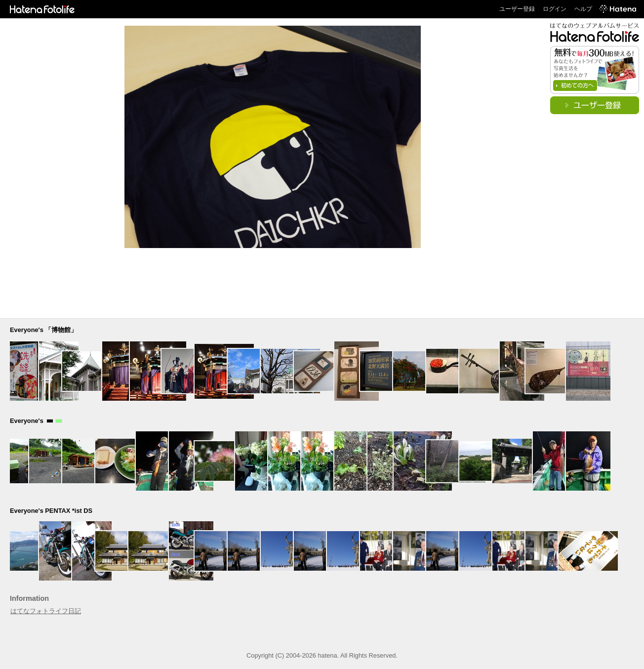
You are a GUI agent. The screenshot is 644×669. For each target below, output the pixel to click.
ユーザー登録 (517, 9)
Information (29, 598)
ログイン (555, 9)
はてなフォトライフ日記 (46, 611)
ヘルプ (583, 9)
